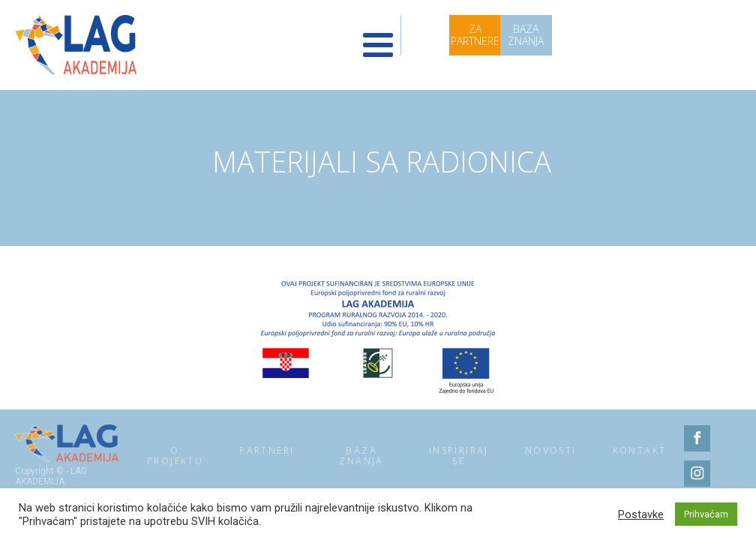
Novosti (551, 450)
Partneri (267, 450)
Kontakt (640, 450)
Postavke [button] (641, 514)
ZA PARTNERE (475, 35)
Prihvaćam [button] (706, 514)
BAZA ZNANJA (526, 35)
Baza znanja (361, 456)
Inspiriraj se (459, 456)
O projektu (175, 456)
